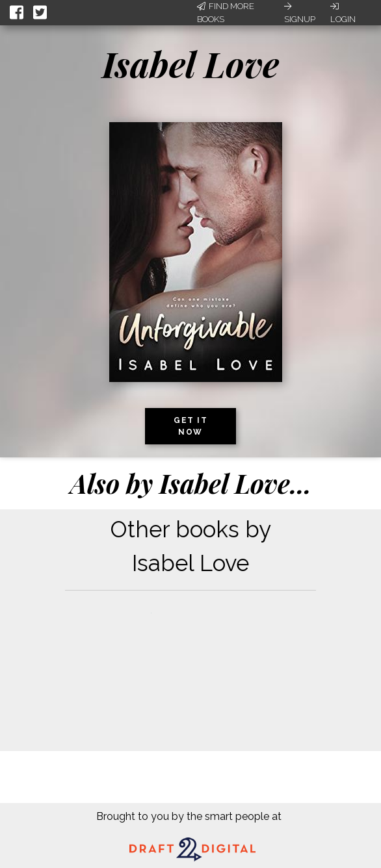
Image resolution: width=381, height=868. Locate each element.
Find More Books (226, 13)
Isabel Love (190, 64)
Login (343, 13)
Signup (300, 13)
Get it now (190, 426)
